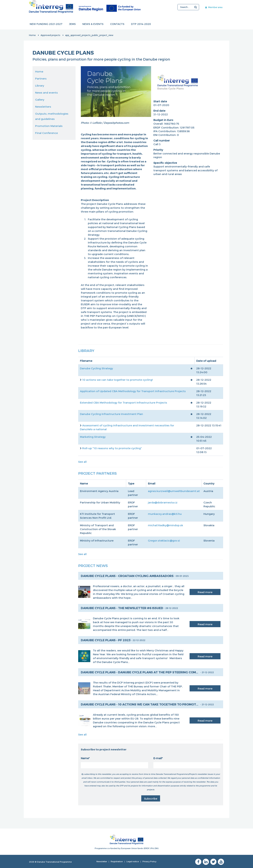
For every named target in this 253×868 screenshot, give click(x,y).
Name (85, 758)
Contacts (117, 24)
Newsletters (43, 107)
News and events (46, 93)
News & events (93, 24)
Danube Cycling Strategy (96, 368)
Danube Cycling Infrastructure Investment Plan (111, 414)
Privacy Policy (149, 861)
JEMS (72, 24)
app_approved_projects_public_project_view (89, 35)
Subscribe (151, 798)
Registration (117, 861)
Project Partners (97, 473)
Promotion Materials (49, 126)
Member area (214, 7)
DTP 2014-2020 (141, 24)
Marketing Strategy (93, 437)
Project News (93, 565)
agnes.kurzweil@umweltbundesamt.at (174, 491)
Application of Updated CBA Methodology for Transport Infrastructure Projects (133, 391)
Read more (205, 592)
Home (32, 35)
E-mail (158, 758)
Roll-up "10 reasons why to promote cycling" (112, 448)
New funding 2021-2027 (46, 24)
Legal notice (133, 861)
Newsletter (102, 861)
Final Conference (46, 133)
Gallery (40, 100)
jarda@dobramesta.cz (163, 502)
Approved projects (50, 35)
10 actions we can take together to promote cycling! (117, 380)
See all (82, 462)
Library (40, 85)
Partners (41, 78)
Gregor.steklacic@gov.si (164, 540)
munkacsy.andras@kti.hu (165, 514)
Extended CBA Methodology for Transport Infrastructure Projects (124, 402)
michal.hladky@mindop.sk (166, 525)
